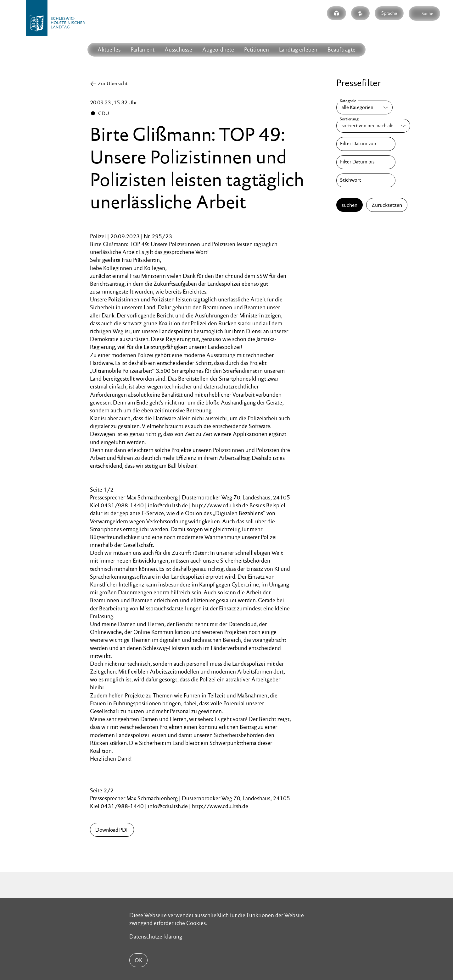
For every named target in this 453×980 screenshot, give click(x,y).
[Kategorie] (364, 107)
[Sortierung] (373, 126)
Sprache (389, 13)
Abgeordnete (218, 50)
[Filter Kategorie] (364, 107)
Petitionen (257, 50)
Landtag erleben (298, 50)
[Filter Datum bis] (366, 162)
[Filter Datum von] (366, 144)
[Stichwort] (366, 180)
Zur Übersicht (113, 83)
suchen (350, 205)
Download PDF (112, 830)
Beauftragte (341, 50)
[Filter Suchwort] (366, 180)
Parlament (143, 50)
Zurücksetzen (387, 205)
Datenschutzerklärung (156, 936)
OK (138, 960)
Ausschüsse (178, 50)
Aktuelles (109, 50)
